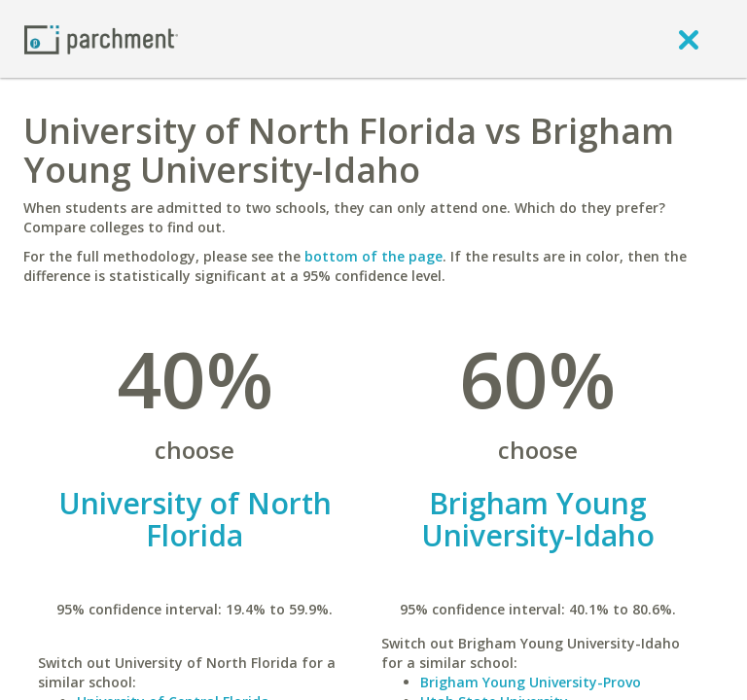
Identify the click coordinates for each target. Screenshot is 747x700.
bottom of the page (373, 256)
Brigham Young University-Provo (531, 682)
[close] (689, 39)
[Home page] (101, 38)
